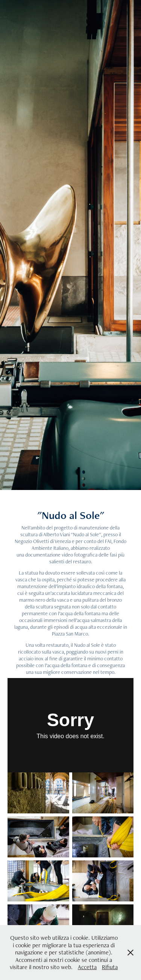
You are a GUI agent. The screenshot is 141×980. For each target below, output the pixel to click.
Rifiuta (110, 967)
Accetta (87, 967)
